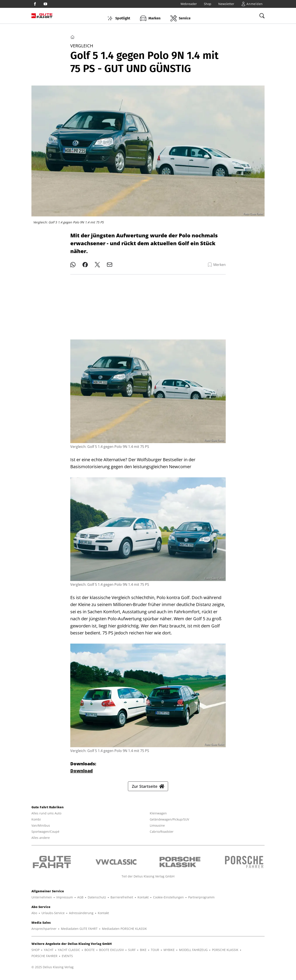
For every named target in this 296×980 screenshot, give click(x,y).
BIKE (143, 953)
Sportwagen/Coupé (45, 835)
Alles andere (41, 841)
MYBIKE (169, 953)
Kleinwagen (158, 817)
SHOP (35, 953)
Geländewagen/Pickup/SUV (169, 823)
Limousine (157, 829)
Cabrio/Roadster (162, 835)
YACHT (49, 953)
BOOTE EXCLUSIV (111, 953)
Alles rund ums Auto (46, 817)
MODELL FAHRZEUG (193, 953)
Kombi (36, 823)
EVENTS (67, 959)
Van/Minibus (41, 829)
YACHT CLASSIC (69, 953)
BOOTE (90, 953)
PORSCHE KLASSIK (225, 953)
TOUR (155, 953)
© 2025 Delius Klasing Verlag (52, 971)
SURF (132, 953)
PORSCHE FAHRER (44, 959)
